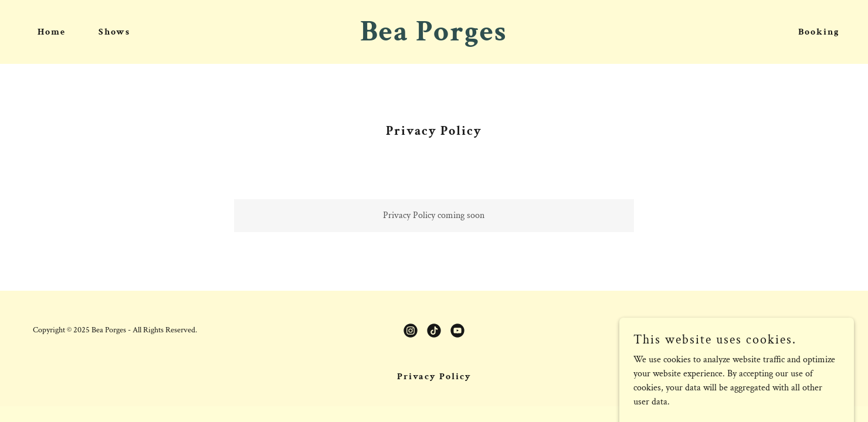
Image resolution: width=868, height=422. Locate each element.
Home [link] (52, 32)
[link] (434, 38)
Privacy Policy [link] (434, 377)
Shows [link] (114, 32)
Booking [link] (819, 32)
